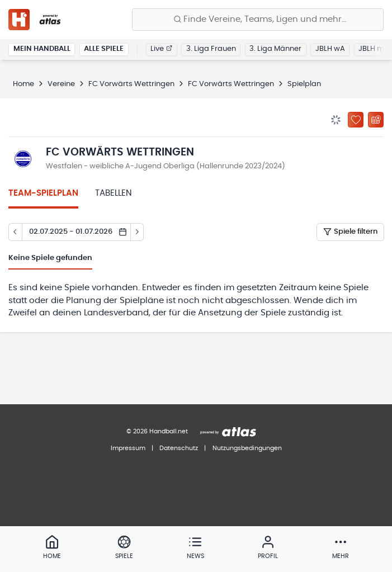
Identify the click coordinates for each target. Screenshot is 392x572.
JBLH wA (330, 49)
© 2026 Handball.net (157, 431)
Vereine (61, 84)
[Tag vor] (138, 232)
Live (161, 49)
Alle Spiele (104, 49)
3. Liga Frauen (211, 49)
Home (23, 84)
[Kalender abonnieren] (376, 120)
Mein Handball (42, 49)
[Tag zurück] (15, 232)
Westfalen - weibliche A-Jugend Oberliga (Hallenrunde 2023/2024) (166, 166)
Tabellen (114, 193)
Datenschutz (179, 448)
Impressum (128, 448)
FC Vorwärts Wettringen (131, 84)
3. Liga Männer (275, 49)
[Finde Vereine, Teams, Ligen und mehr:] (258, 20)
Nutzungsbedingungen (247, 448)
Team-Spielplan (43, 193)
